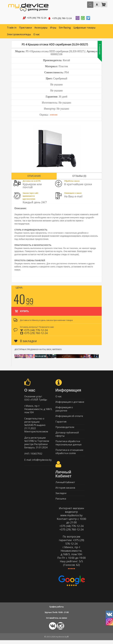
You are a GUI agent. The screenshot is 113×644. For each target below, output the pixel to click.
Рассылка (61, 502)
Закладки (61, 497)
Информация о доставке (70, 403)
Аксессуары (41, 28)
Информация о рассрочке (64, 410)
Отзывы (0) (79, 176)
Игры (53, 28)
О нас (36, 35)
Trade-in (12, 28)
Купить (22, 310)
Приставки (25, 28)
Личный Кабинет (65, 485)
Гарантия (61, 423)
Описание (34, 176)
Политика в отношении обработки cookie (69, 454)
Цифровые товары (84, 28)
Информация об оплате (69, 417)
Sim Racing (65, 28)
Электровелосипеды (19, 35)
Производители (65, 429)
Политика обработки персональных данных (68, 445)
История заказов (65, 491)
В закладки (26, 341)
